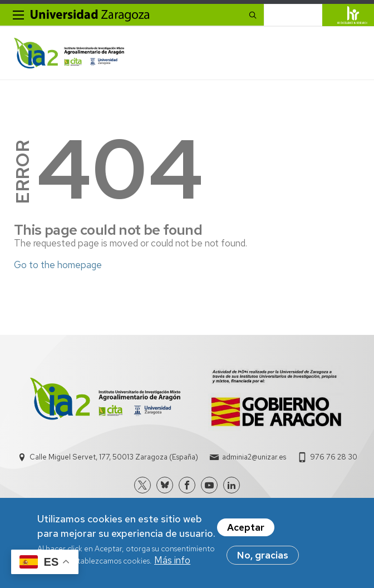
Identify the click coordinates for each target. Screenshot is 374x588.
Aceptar (246, 530)
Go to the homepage (58, 265)
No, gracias (263, 558)
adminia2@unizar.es (254, 457)
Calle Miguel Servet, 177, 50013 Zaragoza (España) (114, 457)
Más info (172, 563)
